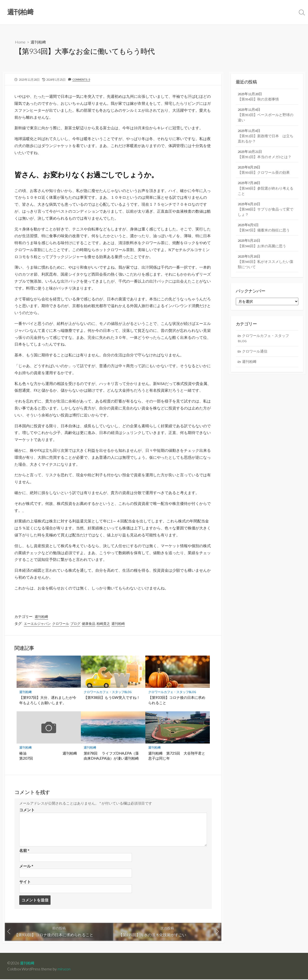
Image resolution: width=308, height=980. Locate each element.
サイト (25, 882)
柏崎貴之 (103, 624)
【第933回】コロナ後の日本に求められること (177, 700)
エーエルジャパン (37, 624)
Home (20, 42)
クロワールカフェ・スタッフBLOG (108, 692)
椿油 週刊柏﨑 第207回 (49, 756)
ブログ (75, 624)
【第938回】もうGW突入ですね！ (112, 698)
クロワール (61, 624)
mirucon (64, 970)
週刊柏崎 (118, 624)
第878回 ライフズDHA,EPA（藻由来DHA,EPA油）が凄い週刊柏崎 (113, 756)
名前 (24, 851)
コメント (27, 810)
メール (26, 866)
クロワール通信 (255, 354)
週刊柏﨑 (38, 42)
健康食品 (89, 624)
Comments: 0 (81, 79)
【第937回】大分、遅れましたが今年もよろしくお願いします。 (48, 700)
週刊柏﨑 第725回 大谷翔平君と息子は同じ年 (177, 756)
